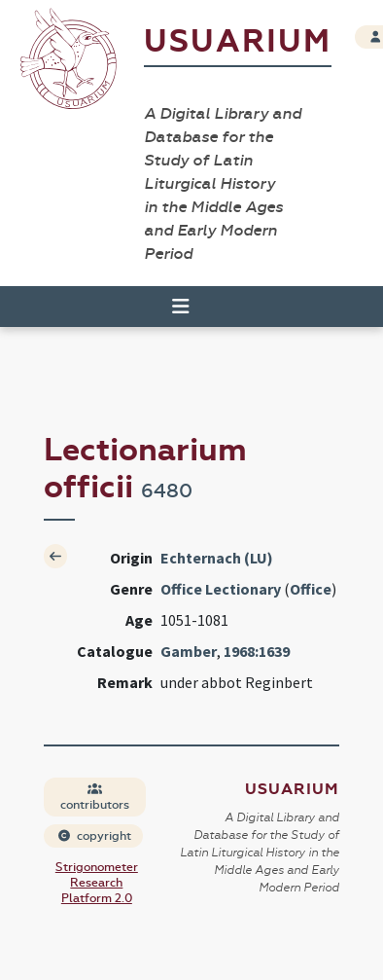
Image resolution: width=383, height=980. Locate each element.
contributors (95, 798)
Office (311, 589)
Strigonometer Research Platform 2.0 (97, 883)
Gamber (189, 651)
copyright (94, 836)
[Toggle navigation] (172, 307)
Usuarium (238, 41)
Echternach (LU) (217, 558)
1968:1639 (257, 651)
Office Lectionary (221, 589)
